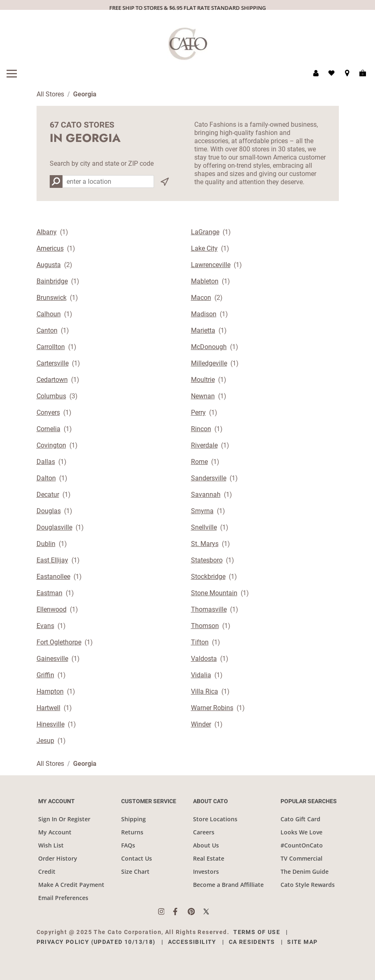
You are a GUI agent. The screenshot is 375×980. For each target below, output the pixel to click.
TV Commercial (301, 858)
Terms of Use (257, 932)
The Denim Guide (305, 871)
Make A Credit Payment (71, 885)
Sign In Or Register (64, 819)
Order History (58, 858)
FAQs (128, 845)
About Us (206, 845)
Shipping (133, 819)
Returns (132, 832)
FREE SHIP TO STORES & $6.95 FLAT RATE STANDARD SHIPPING (187, 8)
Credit (47, 871)
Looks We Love (301, 832)
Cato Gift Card (300, 819)
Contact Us (137, 858)
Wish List (51, 845)
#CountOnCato (302, 845)
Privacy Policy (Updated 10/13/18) (96, 942)
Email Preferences (63, 898)
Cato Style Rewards (308, 885)
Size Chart (135, 871)
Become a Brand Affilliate (228, 885)
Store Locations (215, 819)
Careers (204, 832)
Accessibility (192, 942)
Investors (206, 871)
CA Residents (252, 942)
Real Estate (209, 858)
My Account (55, 832)
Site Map (302, 942)
